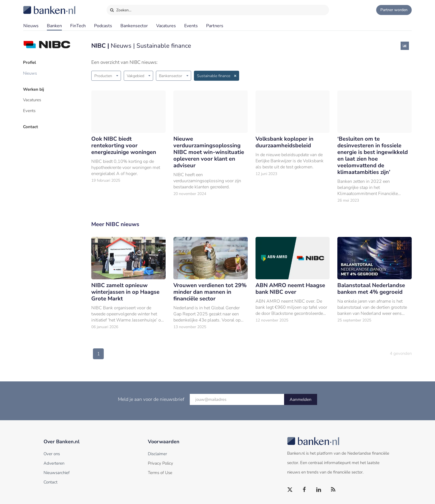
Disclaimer (157, 454)
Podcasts (103, 26)
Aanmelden (301, 399)
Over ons (52, 454)
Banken (54, 26)
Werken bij (34, 89)
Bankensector (134, 26)
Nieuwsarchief (57, 473)
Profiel (30, 62)
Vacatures (166, 26)
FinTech (78, 26)
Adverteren (54, 463)
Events (191, 26)
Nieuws (31, 26)
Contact (31, 126)
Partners (215, 26)
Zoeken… (121, 9)
